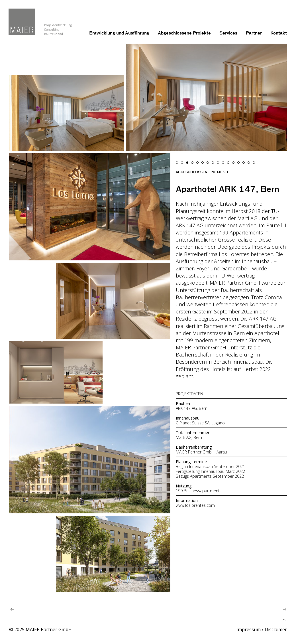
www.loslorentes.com (195, 505)
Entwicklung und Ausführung (119, 33)
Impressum (249, 629)
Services (228, 33)
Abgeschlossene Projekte (184, 33)
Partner (254, 33)
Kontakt (279, 33)
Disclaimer (276, 629)
